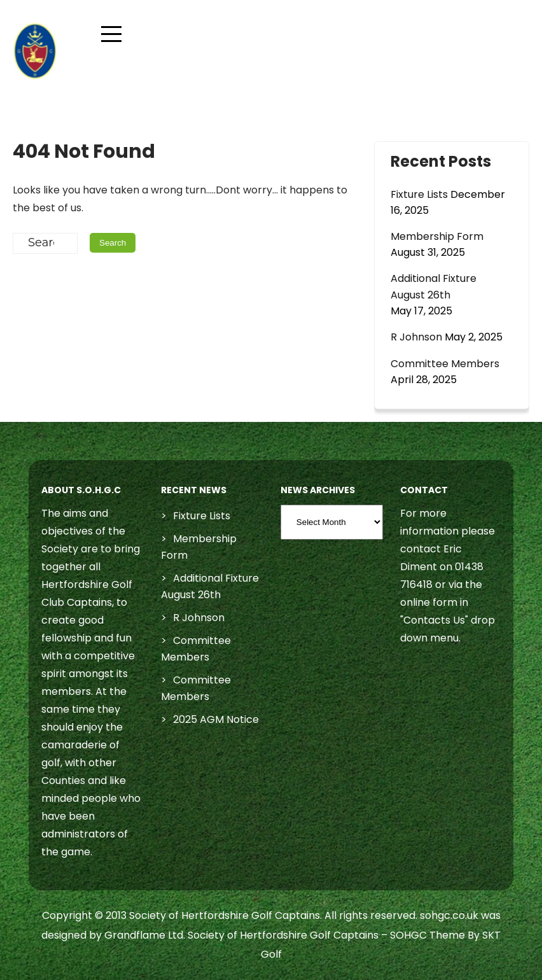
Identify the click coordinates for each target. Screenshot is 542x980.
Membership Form (437, 236)
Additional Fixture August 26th (434, 287)
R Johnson (416, 337)
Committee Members (445, 364)
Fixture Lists (419, 194)
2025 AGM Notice (216, 719)
